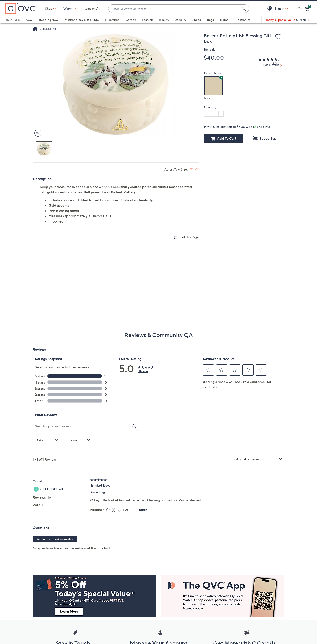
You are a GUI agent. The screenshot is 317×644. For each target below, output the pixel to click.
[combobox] (174, 9)
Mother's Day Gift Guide (82, 20)
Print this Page (188, 237)
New (29, 20)
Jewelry (181, 20)
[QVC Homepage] (35, 29)
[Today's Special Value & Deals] (288, 20)
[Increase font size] (191, 169)
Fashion (148, 20)
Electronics (242, 20)
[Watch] (68, 9)
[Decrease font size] (197, 169)
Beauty (164, 20)
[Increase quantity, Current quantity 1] (221, 114)
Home (224, 20)
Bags (210, 20)
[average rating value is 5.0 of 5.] (265, 61)
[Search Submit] (245, 9)
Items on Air (92, 8)
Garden (131, 20)
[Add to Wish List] (278, 37)
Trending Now (48, 20)
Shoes (197, 20)
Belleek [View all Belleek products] (209, 49)
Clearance (112, 20)
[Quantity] (214, 114)
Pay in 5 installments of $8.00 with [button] (237, 127)
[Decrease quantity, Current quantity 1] (206, 114)
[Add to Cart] (223, 138)
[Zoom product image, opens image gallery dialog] (37, 133)
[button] (270, 9)
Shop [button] (49, 8)
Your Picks (12, 20)
